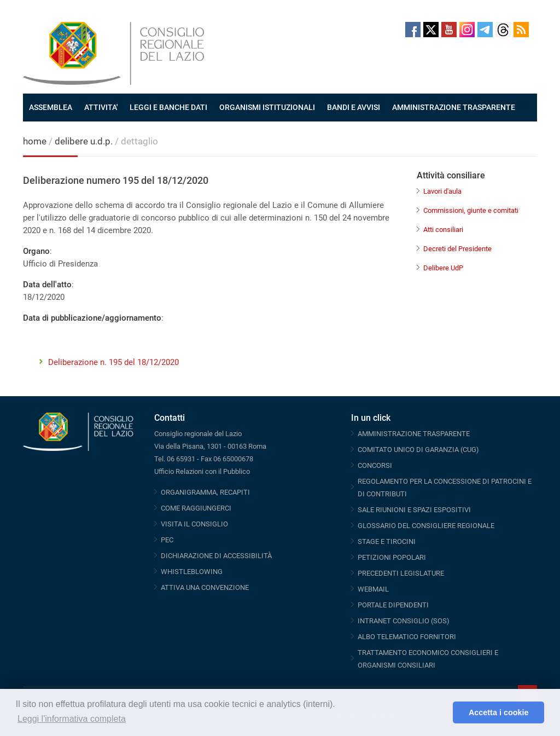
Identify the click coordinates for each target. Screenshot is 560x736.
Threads (503, 30)
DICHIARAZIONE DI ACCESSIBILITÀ (216, 556)
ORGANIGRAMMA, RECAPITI (205, 492)
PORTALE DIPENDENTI (393, 605)
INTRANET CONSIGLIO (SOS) (404, 621)
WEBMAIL (373, 589)
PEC (167, 540)
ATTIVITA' (101, 107)
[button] (442, 712)
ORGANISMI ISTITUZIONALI (267, 107)
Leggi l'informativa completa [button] (72, 719)
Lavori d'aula (442, 191)
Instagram (467, 30)
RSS (521, 30)
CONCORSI (375, 465)
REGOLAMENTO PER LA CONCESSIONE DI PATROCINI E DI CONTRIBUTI (445, 488)
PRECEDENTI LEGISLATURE (401, 573)
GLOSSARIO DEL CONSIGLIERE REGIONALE (426, 526)
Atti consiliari (443, 230)
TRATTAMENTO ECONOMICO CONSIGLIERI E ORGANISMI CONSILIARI (428, 659)
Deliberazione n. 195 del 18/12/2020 (113, 362)
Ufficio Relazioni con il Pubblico (202, 471)
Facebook (413, 30)
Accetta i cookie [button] (499, 712)
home (35, 141)
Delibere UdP (443, 268)
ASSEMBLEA (51, 107)
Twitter (431, 30)
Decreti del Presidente (457, 249)
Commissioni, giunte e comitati (471, 210)
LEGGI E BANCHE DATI (168, 107)
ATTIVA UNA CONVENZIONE (205, 587)
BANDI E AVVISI (354, 107)
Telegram (485, 30)
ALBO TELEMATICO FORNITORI (407, 637)
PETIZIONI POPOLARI (392, 557)
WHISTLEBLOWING (192, 572)
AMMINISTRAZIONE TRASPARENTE (454, 107)
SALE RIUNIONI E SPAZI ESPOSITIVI (414, 510)
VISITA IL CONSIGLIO (194, 524)
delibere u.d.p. (85, 141)
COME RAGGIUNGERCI (196, 508)
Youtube (449, 30)
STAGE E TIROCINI (387, 541)
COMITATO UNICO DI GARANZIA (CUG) (418, 450)
